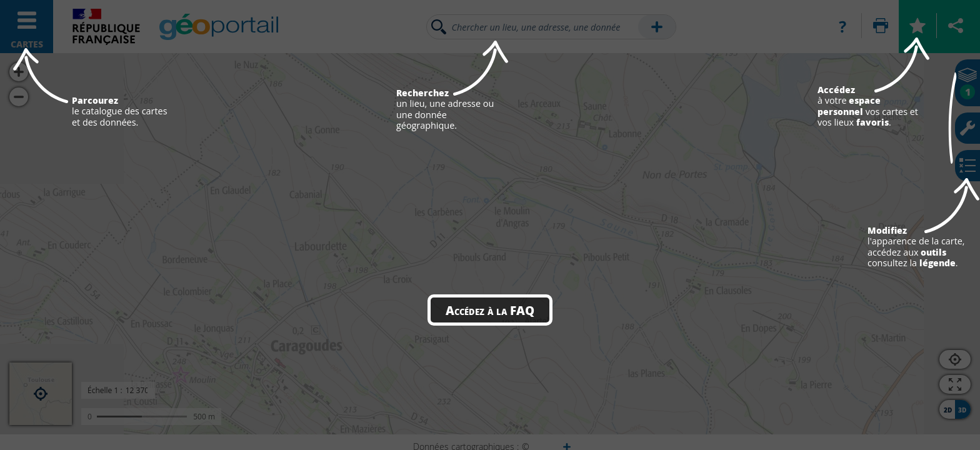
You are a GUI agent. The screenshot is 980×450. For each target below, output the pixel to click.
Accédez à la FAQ (490, 310)
